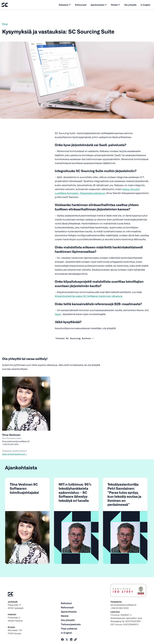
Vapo (58, 314)
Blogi (5, 24)
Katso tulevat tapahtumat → (15, 454)
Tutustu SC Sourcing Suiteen (73, 338)
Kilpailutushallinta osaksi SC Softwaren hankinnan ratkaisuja (89, 296)
